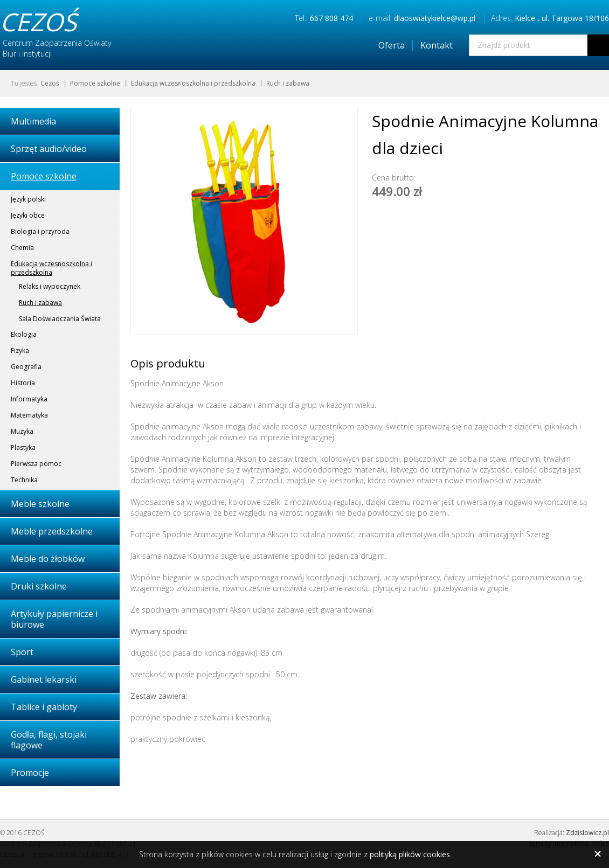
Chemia (22, 248)
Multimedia (33, 121)
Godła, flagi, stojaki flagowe (49, 740)
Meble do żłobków (48, 559)
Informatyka (29, 399)
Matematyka (29, 415)
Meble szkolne (40, 504)
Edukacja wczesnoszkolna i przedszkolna (193, 83)
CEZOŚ (38, 22)
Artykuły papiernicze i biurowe (54, 619)
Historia (23, 383)
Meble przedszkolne (52, 531)
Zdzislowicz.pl (587, 833)
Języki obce (28, 215)
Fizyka (20, 350)
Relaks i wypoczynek (50, 286)
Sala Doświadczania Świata (60, 319)
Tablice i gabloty (44, 707)
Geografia (26, 367)
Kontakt (437, 45)
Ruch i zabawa (288, 83)
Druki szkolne (39, 586)
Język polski (28, 199)
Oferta (392, 45)
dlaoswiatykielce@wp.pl (435, 18)
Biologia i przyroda (40, 231)
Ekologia (24, 334)
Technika (24, 480)
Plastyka (23, 447)
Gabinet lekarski (44, 679)
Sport (22, 652)
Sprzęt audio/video (49, 149)
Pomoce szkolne (95, 83)
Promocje (30, 773)
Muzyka (22, 431)
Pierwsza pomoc (36, 464)
